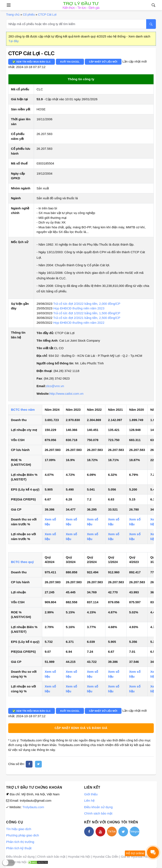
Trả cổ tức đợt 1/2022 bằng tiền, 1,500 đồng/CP (87, 313)
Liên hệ (89, 800)
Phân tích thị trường (20, 842)
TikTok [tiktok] (112, 831)
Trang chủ (13, 15)
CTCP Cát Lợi (47, 15)
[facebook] (29, 764)
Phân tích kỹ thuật (19, 848)
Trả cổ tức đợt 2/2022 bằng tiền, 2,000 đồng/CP (87, 304)
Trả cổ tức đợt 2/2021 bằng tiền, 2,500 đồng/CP (87, 318)
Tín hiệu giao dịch (19, 829)
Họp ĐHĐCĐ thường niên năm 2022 (79, 323)
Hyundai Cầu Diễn (106, 857)
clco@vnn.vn (55, 386)
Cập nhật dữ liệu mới (103, 62)
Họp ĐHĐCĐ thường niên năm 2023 (79, 308)
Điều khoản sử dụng (98, 807)
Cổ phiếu (29, 15)
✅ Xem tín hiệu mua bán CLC (32, 62)
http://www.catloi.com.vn (67, 394)
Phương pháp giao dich (23, 835)
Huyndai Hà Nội (79, 857)
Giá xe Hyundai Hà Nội (137, 857)
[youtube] (100, 832)
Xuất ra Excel (70, 62)
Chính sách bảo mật (98, 813)
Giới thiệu (91, 794)
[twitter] (38, 764)
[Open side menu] (8, 5)
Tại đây (14, 41)
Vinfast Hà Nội (16, 862)
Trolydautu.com (33, 807)
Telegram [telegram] (135, 831)
